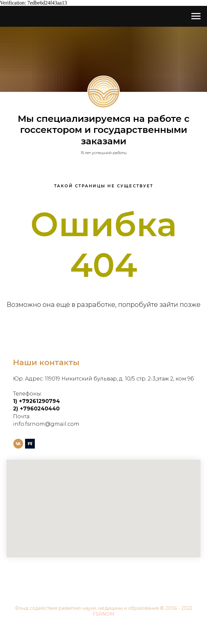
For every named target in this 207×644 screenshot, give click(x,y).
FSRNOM (104, 614)
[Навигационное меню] (196, 16)
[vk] (18, 444)
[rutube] (30, 444)
